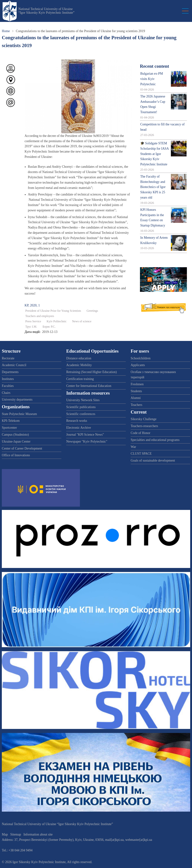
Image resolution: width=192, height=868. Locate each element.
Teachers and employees (40, 316)
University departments (17, 400)
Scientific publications (81, 407)
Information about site (38, 834)
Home (6, 31)
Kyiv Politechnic (57, 321)
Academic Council (14, 365)
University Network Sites (83, 400)
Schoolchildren (141, 358)
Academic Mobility (79, 365)
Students (136, 391)
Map (5, 834)
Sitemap (16, 834)
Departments (10, 372)
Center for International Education (89, 386)
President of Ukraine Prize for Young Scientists (53, 311)
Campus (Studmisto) (15, 435)
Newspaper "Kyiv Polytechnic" (87, 441)
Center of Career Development (22, 448)
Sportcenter (9, 428)
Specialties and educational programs (155, 440)
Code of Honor (140, 433)
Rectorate (8, 358)
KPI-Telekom (11, 421)
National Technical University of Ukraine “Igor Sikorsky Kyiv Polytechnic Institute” (46, 11)
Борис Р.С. (49, 327)
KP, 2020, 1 (32, 305)
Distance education (79, 358)
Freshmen (137, 384)
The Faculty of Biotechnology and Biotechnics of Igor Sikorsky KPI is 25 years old (153, 187)
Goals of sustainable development (153, 460)
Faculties (8, 386)
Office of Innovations (16, 455)
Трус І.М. (31, 327)
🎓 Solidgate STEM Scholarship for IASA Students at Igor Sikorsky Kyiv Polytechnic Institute (155, 154)
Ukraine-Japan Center (16, 441)
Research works (77, 421)
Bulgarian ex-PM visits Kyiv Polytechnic (152, 79)
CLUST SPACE (141, 454)
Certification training (80, 379)
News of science (82, 321)
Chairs (6, 393)
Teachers (136, 405)
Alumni (136, 398)
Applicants (138, 365)
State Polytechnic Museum (19, 414)
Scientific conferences (81, 414)
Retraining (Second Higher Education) (91, 372)
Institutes (8, 379)
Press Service (33, 321)
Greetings (92, 311)
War (133, 447)
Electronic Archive (79, 428)
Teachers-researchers (144, 426)
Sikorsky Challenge (144, 419)
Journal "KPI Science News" (85, 435)
